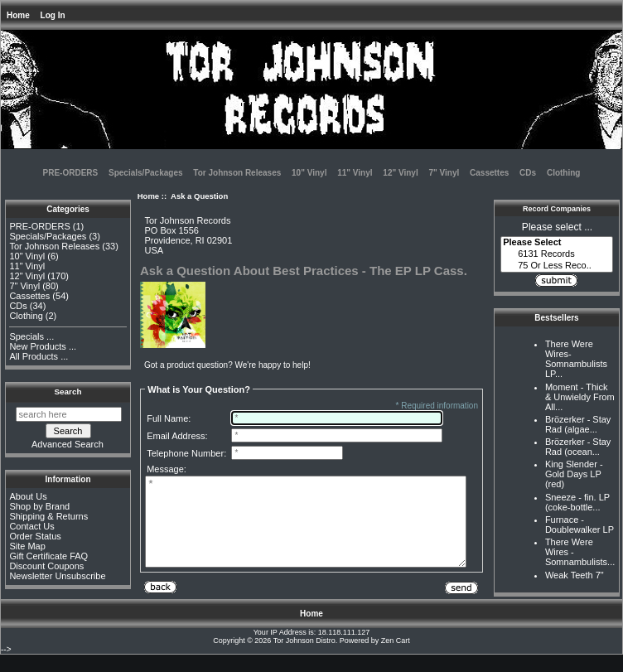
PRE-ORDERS (71, 173)
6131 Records (557, 254)
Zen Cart (396, 658)
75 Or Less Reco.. (557, 266)
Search (68, 392)
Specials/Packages (146, 173)
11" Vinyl (355, 173)
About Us (28, 496)
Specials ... (31, 336)
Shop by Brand (39, 506)
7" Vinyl (444, 173)
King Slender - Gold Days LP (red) (574, 474)
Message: (167, 469)
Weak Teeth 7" (575, 575)
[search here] (69, 414)
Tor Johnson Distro (304, 658)
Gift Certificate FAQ (48, 556)
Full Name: (169, 418)
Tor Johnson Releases (237, 173)
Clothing (564, 173)
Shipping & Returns (48, 516)
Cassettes (489, 173)
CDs (528, 173)
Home (18, 15)
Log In (53, 15)
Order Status (35, 536)
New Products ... (43, 346)
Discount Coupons (46, 566)
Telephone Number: (186, 453)
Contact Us (31, 526)
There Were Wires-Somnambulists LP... (576, 359)
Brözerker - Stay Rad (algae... (578, 424)
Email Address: (177, 436)
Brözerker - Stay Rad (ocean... (578, 447)
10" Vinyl (309, 173)
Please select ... (557, 227)
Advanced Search (68, 444)
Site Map (27, 546)
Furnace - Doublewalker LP (580, 525)
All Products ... (39, 356)
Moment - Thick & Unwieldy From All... (580, 397)
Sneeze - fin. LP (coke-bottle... (577, 502)
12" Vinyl (400, 173)
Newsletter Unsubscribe (57, 576)
